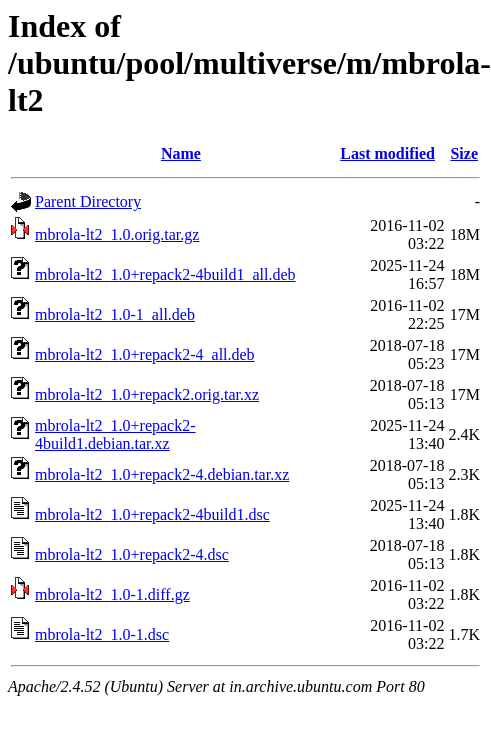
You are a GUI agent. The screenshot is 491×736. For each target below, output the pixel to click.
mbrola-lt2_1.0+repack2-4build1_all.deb (165, 274)
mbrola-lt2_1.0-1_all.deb (115, 314)
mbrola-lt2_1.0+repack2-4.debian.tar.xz (162, 474)
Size (464, 153)
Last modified (387, 153)
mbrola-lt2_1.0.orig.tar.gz (117, 234)
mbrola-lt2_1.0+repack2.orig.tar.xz (147, 394)
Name (181, 153)
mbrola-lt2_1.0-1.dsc (102, 634)
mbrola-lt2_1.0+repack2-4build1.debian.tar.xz (115, 434)
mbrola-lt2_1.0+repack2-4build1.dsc (152, 514)
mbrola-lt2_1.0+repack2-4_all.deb (145, 354)
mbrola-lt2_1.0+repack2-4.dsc (132, 554)
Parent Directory (88, 201)
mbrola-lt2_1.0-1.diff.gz (112, 594)
